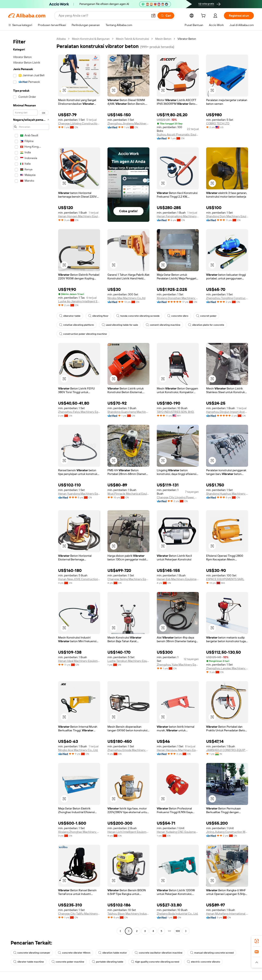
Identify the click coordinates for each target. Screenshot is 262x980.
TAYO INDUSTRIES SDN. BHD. (176, 412)
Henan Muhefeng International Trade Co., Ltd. (227, 914)
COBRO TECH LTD (218, 123)
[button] (257, 962)
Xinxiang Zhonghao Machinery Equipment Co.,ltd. (79, 832)
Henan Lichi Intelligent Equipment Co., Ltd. (128, 832)
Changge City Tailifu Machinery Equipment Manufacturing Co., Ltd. (79, 914)
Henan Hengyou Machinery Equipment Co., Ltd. (178, 750)
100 (178, 931)
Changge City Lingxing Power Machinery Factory (178, 497)
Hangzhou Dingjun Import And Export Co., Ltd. (227, 412)
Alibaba (61, 39)
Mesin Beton (163, 39)
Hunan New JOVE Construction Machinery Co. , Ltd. (79, 579)
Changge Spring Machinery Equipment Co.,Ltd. (128, 579)
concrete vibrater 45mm (74, 953)
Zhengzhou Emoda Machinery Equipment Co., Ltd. (128, 750)
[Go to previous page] (120, 931)
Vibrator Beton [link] (187, 39)
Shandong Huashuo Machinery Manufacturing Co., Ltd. (227, 494)
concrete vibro (178, 316)
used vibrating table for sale (120, 325)
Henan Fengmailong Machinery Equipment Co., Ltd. (178, 216)
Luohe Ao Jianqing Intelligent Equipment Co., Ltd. (79, 301)
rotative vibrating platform (77, 325)
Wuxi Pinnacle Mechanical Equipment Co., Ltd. (128, 494)
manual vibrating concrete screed (212, 953)
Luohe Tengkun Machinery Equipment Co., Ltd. (128, 661)
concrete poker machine (68, 962)
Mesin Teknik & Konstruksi (132, 39)
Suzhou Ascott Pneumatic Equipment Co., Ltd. (178, 134)
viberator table (70, 316)
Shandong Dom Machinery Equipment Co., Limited (227, 216)
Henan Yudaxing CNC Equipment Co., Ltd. (178, 832)
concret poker (206, 316)
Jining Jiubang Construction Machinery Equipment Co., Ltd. (227, 832)
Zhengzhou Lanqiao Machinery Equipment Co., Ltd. (227, 668)
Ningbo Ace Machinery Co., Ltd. (78, 750)
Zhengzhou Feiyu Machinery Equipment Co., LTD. (79, 412)
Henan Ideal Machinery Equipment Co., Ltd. (79, 661)
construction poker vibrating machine (83, 334)
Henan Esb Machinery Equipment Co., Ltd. (178, 579)
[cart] (209, 16)
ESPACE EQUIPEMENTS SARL (225, 579)
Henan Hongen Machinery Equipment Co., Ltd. (79, 216)
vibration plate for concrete (206, 325)
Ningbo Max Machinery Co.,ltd (126, 298)
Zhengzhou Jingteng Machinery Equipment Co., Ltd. (128, 123)
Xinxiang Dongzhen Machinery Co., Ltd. (178, 298)
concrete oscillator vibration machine (159, 953)
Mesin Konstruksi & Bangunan (91, 39)
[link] (257, 941)
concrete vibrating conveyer (32, 953)
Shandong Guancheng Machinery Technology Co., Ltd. (128, 412)
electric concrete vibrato (203, 962)
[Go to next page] (186, 931)
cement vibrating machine (163, 325)
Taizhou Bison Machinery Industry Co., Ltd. (128, 914)
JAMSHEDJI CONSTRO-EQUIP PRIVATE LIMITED (227, 750)
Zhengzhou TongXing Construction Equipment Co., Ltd (227, 298)
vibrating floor (98, 316)
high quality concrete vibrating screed (155, 962)
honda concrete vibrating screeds (138, 316)
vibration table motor (113, 953)
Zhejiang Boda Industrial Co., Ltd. (177, 914)
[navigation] (31, 485)
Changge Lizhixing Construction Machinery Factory (79, 123)
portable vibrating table (108, 962)
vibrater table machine (29, 962)
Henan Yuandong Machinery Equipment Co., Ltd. (79, 494)
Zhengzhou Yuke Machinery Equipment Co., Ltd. (178, 665)
